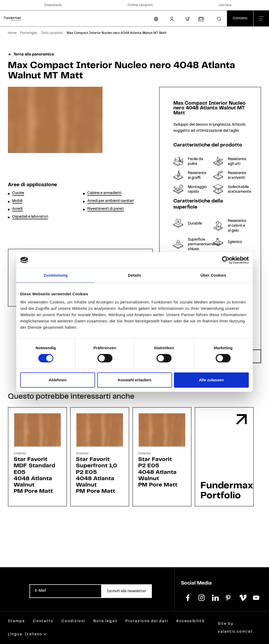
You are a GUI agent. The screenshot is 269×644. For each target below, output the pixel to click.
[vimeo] (242, 597)
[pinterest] (229, 597)
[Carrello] (188, 19)
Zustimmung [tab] (56, 275)
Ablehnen (58, 380)
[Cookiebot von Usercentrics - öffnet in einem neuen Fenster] (226, 260)
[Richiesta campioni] (201, 19)
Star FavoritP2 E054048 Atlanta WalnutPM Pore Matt (158, 472)
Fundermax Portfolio (227, 491)
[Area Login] (172, 19)
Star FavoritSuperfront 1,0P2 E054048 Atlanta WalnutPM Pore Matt (97, 475)
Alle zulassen (211, 380)
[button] (219, 19)
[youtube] (256, 597)
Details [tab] (134, 275)
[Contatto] (240, 18)
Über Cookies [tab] (213, 275)
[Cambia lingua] (156, 19)
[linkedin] (215, 597)
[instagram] (201, 597)
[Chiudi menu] (261, 18)
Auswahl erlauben (134, 380)
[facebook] (188, 597)
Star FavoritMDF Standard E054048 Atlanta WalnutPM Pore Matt (34, 475)
